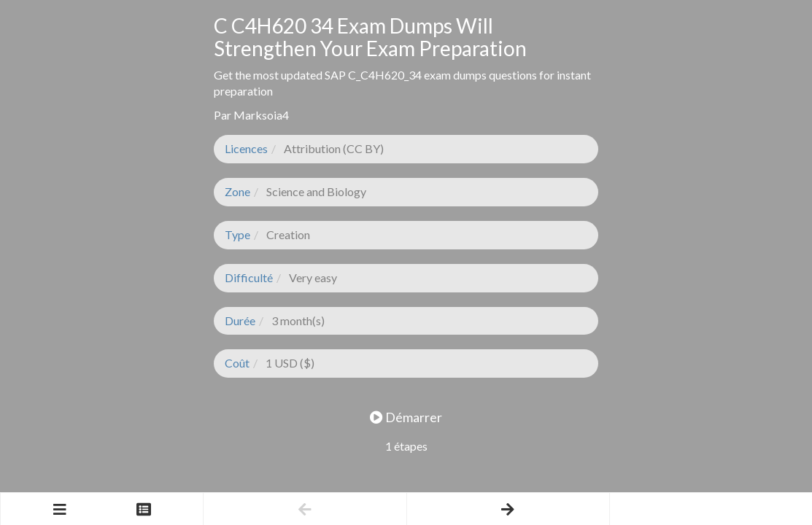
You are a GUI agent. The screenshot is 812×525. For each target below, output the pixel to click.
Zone (237, 191)
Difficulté (249, 277)
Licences (246, 148)
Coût (237, 363)
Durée (240, 320)
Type (237, 234)
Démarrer (406, 417)
